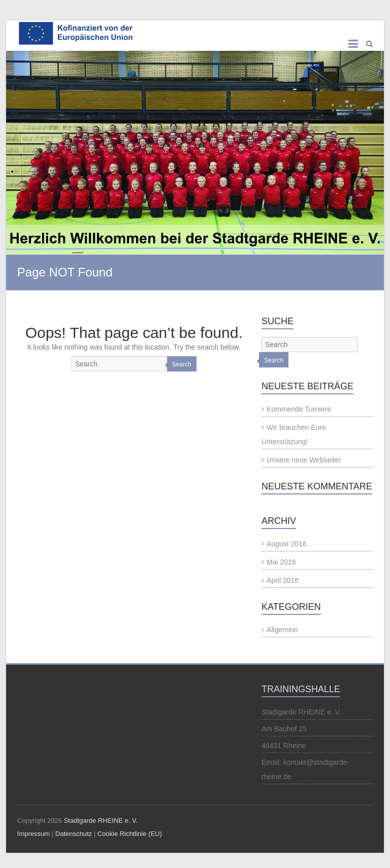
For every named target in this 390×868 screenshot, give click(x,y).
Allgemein (282, 630)
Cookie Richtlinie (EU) (130, 834)
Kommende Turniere (299, 409)
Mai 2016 (281, 562)
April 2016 (283, 580)
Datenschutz (74, 834)
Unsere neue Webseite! (304, 460)
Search (182, 364)
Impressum (34, 834)
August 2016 (287, 544)
